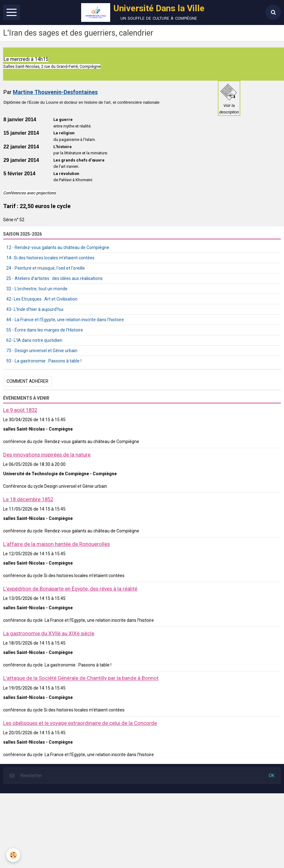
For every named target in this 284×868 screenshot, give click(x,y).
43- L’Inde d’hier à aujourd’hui (35, 309)
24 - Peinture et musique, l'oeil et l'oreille (46, 268)
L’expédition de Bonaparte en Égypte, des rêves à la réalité (70, 589)
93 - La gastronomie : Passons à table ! (44, 361)
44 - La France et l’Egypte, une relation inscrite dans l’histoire (65, 320)
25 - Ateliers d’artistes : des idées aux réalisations (54, 278)
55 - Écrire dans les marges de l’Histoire (45, 330)
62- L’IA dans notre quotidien (34, 340)
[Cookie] (13, 855)
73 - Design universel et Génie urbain (42, 351)
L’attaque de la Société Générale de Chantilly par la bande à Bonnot (81, 678)
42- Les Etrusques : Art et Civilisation (42, 299)
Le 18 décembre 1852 (28, 499)
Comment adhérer (27, 381)
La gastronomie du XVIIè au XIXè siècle (49, 633)
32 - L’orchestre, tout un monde (37, 289)
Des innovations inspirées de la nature (47, 455)
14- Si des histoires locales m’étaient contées (50, 258)
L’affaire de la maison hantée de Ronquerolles (56, 544)
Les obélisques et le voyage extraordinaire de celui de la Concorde (80, 723)
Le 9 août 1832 (20, 410)
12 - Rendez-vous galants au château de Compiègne (58, 247)
